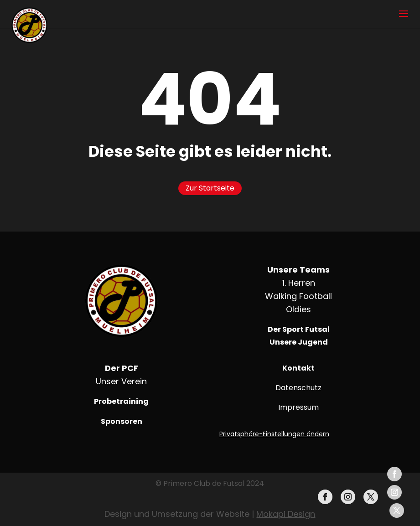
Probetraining (121, 401)
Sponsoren (122, 421)
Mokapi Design (286, 514)
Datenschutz (298, 388)
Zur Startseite (210, 188)
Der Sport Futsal (299, 329)
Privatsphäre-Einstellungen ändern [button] (274, 434)
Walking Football (298, 296)
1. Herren (299, 283)
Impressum (298, 407)
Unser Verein (121, 381)
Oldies (298, 309)
